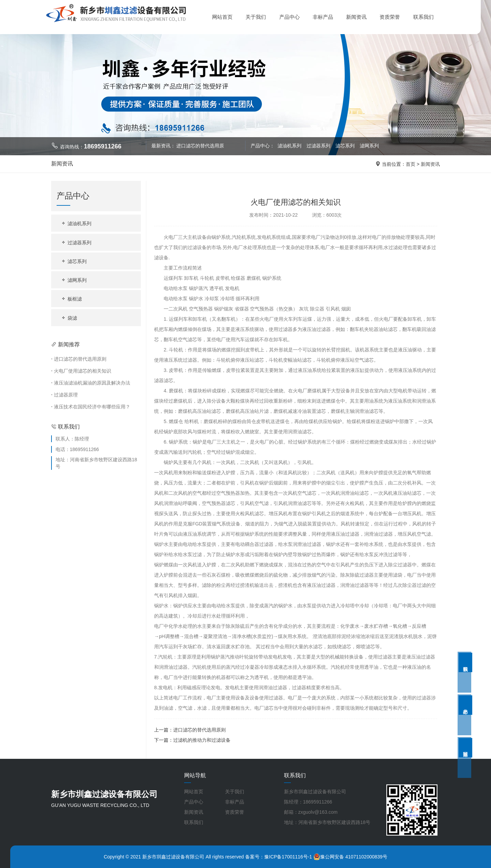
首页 (411, 164)
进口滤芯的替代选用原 (200, 146)
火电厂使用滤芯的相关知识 (81, 371)
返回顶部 (465, 748)
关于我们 (256, 17)
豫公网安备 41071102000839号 (350, 857)
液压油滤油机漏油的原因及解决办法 (91, 383)
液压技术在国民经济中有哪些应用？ (91, 407)
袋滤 (69, 318)
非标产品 (323, 17)
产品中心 (289, 17)
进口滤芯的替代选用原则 (79, 359)
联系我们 (423, 17)
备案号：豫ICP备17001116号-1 (279, 857)
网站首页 (222, 17)
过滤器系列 (319, 146)
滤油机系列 (290, 146)
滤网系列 (369, 146)
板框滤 (71, 299)
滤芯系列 (346, 146)
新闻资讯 (356, 17)
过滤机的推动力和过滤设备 (202, 740)
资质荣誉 (390, 17)
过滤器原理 (64, 395)
